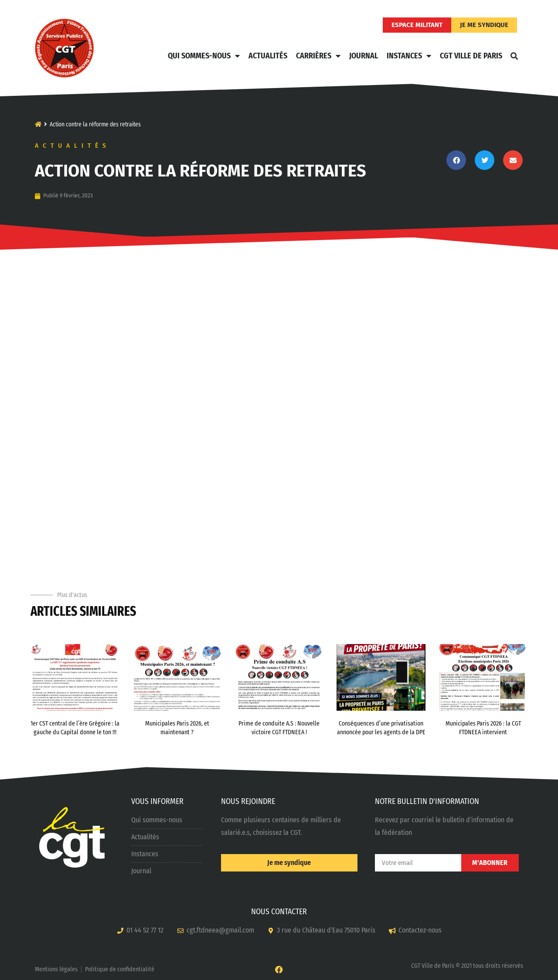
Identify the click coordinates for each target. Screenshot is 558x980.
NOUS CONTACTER (279, 912)
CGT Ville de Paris (471, 56)
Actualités (268, 56)
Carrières (318, 56)
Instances (409, 56)
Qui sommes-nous (204, 56)
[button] (514, 56)
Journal (364, 56)
